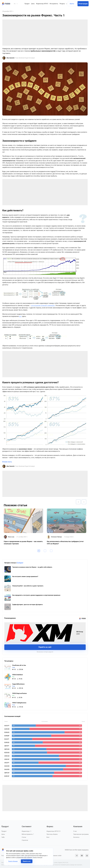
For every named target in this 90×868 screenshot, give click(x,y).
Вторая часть (7, 462)
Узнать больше (13, 861)
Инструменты (54, 4)
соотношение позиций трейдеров (43, 305)
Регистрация (83, 4)
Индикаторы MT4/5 (42, 4)
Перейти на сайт (45, 647)
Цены (33, 4)
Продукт (27, 4)
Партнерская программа (81, 834)
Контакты (76, 837)
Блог (48, 837)
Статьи (24, 837)
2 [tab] (45, 551)
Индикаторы (27, 831)
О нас (75, 831)
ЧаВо (3, 837)
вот (20, 316)
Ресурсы (62, 4)
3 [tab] (51, 551)
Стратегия (25, 840)
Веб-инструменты (28, 834)
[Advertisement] (45, 33)
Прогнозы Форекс (52, 834)
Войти (72, 4)
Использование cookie (54, 856)
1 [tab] (39, 551)
